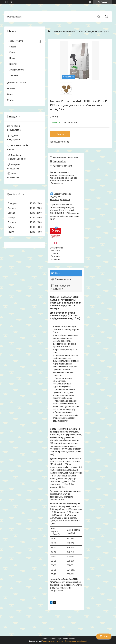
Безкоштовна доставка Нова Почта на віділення (56, 253)
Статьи (11, 100)
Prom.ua (72, 639)
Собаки (13, 47)
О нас (10, 94)
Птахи (12, 58)
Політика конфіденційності (76, 641)
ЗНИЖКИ (14, 76)
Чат (104, 636)
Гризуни (13, 64)
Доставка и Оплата (17, 83)
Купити (60, 134)
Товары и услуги (15, 41)
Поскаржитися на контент (53, 641)
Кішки (12, 52)
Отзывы (11, 89)
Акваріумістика (17, 70)
